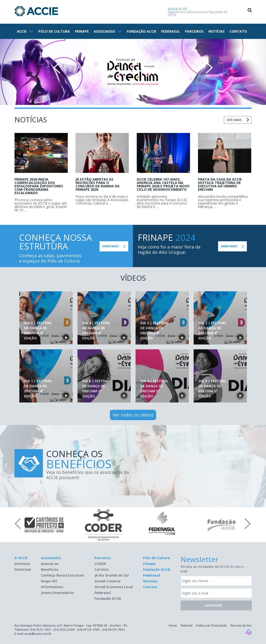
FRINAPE (82, 31)
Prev (57, 68)
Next (209, 68)
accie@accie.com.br (38, 634)
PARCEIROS (194, 31)
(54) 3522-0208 (64, 630)
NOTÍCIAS (217, 31)
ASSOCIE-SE (177, 9)
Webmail (186, 626)
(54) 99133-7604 (113, 630)
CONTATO (238, 31)
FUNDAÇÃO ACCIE (142, 31)
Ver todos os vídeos (133, 415)
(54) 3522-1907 (40, 630)
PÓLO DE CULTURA (54, 31)
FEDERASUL (171, 31)
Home (173, 626)
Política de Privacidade (211, 626)
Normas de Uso (241, 626)
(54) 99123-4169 (88, 630)
